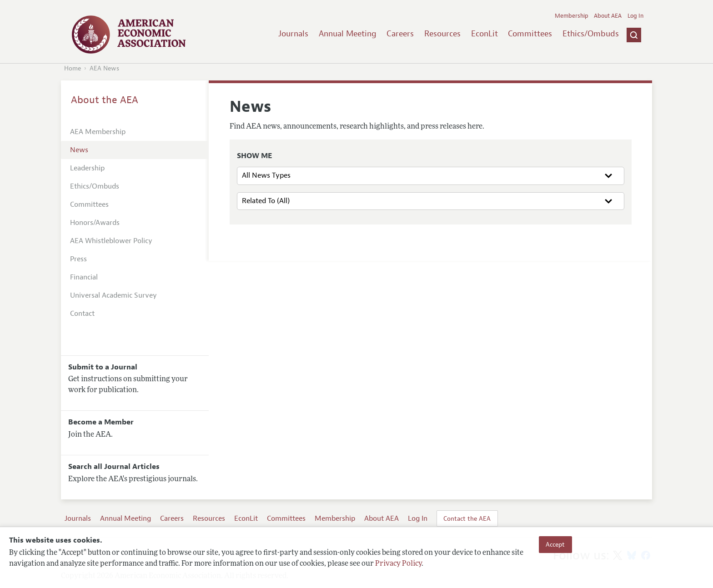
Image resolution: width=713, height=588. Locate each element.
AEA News (104, 68)
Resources (442, 34)
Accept (555, 544)
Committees (530, 34)
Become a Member (101, 422)
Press (78, 259)
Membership (572, 16)
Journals (293, 34)
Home (73, 68)
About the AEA (105, 100)
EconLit (485, 34)
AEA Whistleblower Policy (111, 241)
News (79, 150)
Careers (400, 34)
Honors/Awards (95, 223)
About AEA (608, 16)
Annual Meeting (348, 34)
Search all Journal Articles (114, 467)
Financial (84, 277)
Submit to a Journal (103, 367)
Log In (635, 16)
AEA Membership (98, 132)
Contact (82, 314)
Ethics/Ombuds (591, 34)
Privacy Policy (398, 564)
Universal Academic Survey (113, 295)
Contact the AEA (467, 518)
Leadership (87, 168)
